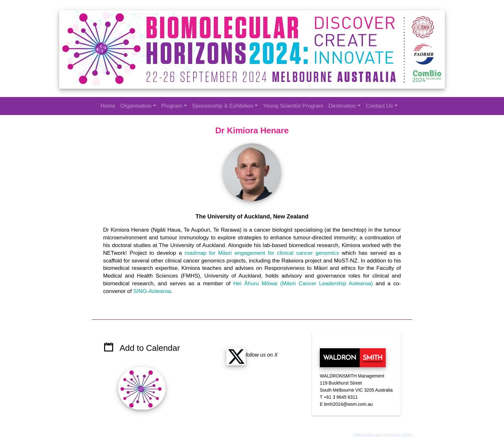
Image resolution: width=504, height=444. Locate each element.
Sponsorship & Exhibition (223, 106)
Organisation (136, 106)
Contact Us (379, 106)
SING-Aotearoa (153, 290)
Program (172, 106)
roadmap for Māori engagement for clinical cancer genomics (262, 252)
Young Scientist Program (293, 106)
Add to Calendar (150, 342)
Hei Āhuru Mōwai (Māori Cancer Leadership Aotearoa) (303, 283)
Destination (342, 106)
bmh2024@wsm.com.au (348, 398)
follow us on (250, 348)
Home (108, 106)
